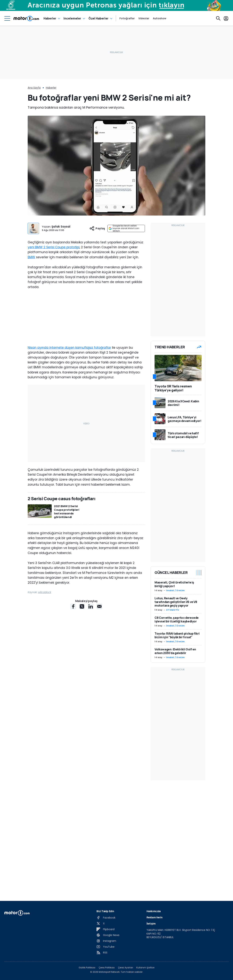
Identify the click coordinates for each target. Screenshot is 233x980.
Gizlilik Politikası (87, 968)
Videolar (144, 18)
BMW (31, 257)
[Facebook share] (73, 606)
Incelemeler (72, 18)
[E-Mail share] (99, 606)
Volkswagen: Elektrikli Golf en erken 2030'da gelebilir (175, 651)
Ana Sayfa (34, 88)
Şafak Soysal (61, 227)
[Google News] (108, 935)
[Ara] (218, 18)
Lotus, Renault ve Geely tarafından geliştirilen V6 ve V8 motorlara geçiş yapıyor (176, 602)
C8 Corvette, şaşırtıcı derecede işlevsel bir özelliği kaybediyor (177, 620)
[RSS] (102, 953)
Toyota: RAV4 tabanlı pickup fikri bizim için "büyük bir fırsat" (177, 635)
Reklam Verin (155, 917)
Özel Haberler (98, 18)
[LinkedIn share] (91, 606)
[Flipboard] (105, 929)
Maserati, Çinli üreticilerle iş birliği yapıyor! (174, 584)
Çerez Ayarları (126, 968)
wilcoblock (45, 592)
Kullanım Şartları (145, 968)
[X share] (82, 606)
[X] (101, 923)
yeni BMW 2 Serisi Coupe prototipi (54, 247)
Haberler (50, 18)
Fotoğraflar (127, 18)
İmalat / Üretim (175, 590)
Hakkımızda (154, 911)
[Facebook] (106, 918)
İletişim (151, 924)
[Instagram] (106, 941)
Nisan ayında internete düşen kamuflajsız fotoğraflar (69, 348)
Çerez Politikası (107, 968)
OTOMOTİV (173, 610)
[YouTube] (105, 947)
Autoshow (160, 18)
